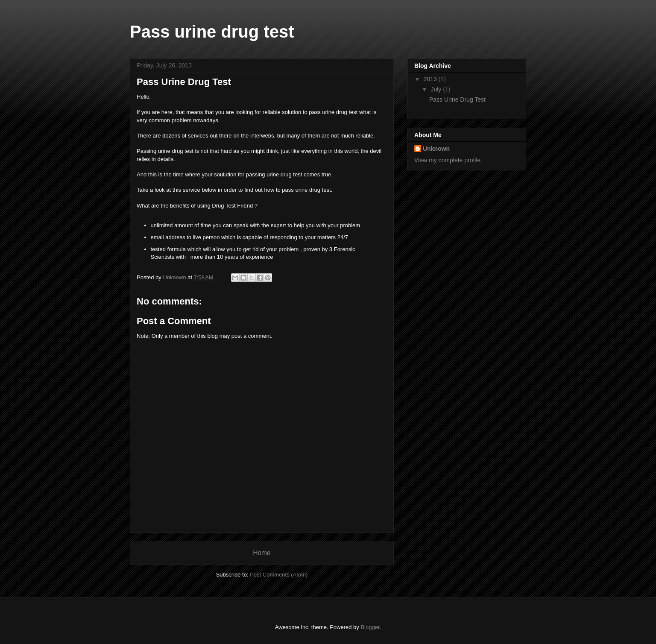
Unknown (436, 149)
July (437, 89)
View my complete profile (447, 160)
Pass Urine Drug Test (457, 100)
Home (262, 553)
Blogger (370, 627)
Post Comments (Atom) (279, 575)
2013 (431, 79)
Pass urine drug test (212, 32)
